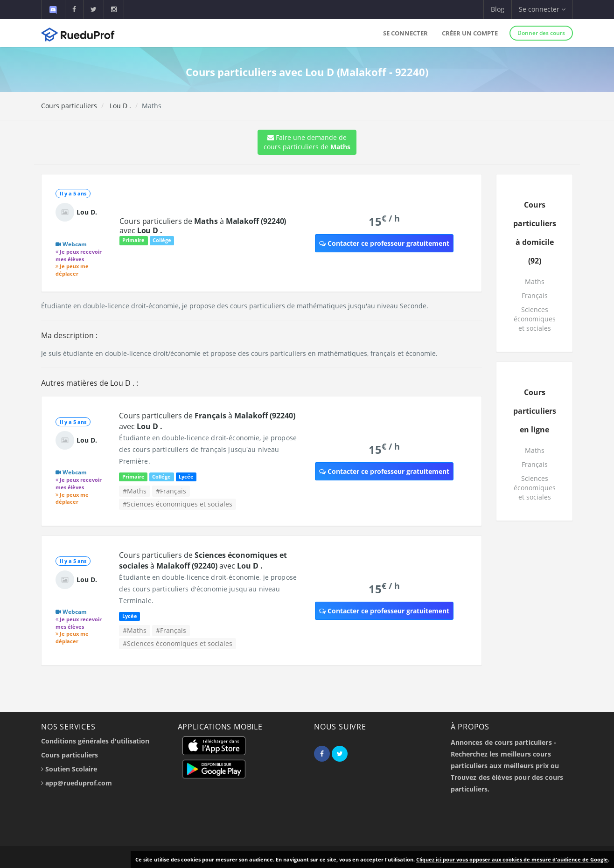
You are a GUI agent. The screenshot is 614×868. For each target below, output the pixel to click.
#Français (171, 491)
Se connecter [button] (542, 9)
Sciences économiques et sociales (535, 319)
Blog (498, 9)
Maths (535, 281)
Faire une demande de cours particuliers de (307, 142)
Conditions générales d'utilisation (95, 741)
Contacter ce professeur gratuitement (384, 243)
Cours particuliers (69, 106)
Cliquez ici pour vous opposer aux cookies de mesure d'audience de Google (512, 859)
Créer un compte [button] (470, 33)
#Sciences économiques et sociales (178, 504)
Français (535, 295)
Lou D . (119, 106)
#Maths (135, 491)
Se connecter (405, 33)
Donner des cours (541, 33)
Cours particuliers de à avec (203, 226)
